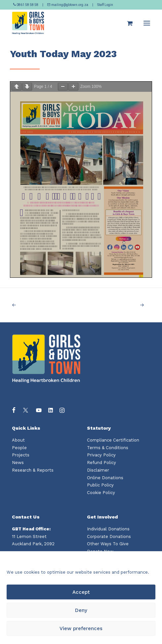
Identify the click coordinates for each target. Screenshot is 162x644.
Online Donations (105, 478)
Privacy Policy (101, 455)
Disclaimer (98, 470)
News (18, 463)
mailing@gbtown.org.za (68, 5)
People (19, 448)
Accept (81, 592)
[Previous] (40, 305)
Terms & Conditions (108, 448)
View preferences (81, 628)
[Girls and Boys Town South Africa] (28, 23)
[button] (147, 23)
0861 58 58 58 (26, 5)
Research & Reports (33, 470)
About (18, 440)
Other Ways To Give (108, 544)
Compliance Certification (113, 440)
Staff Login (105, 5)
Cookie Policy (101, 493)
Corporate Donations (109, 537)
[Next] (122, 305)
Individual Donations (108, 529)
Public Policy (100, 485)
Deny (81, 610)
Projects (21, 455)
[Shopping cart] (127, 23)
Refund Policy (101, 463)
